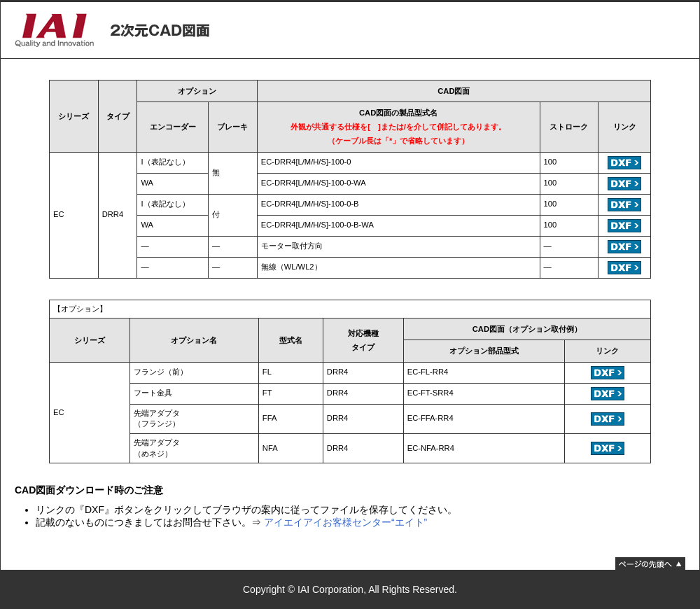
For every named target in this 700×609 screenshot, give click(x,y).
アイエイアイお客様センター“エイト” (345, 522)
